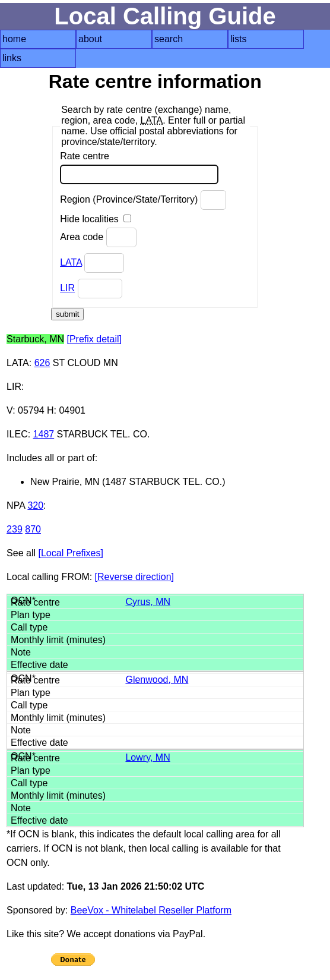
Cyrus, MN (148, 602)
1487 (44, 434)
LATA (71, 262)
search (169, 39)
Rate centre (139, 168)
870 (33, 529)
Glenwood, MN (157, 680)
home (14, 39)
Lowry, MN (147, 757)
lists (239, 39)
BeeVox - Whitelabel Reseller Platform (151, 910)
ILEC (17, 434)
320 (35, 505)
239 (15, 529)
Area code (98, 237)
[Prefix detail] (94, 339)
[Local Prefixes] (70, 553)
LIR (67, 288)
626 (42, 363)
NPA (16, 505)
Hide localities (96, 219)
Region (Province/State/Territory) (143, 200)
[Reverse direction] (134, 577)
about (90, 39)
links (12, 58)
